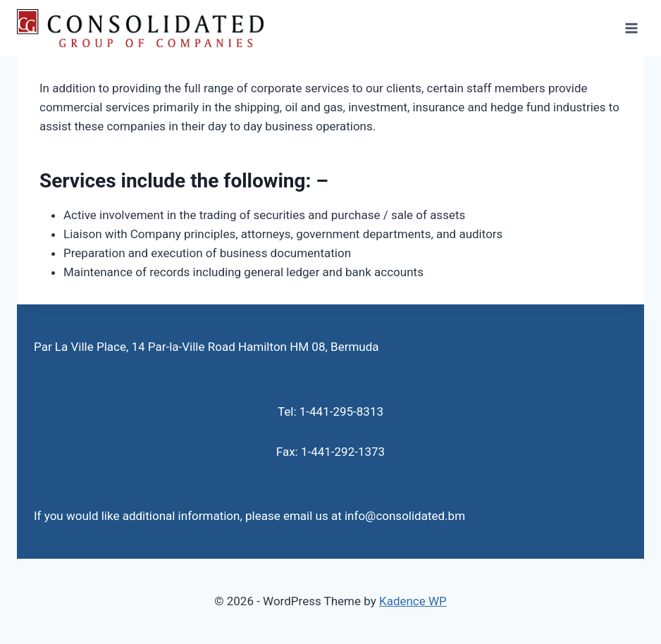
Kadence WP (413, 601)
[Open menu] (631, 28)
